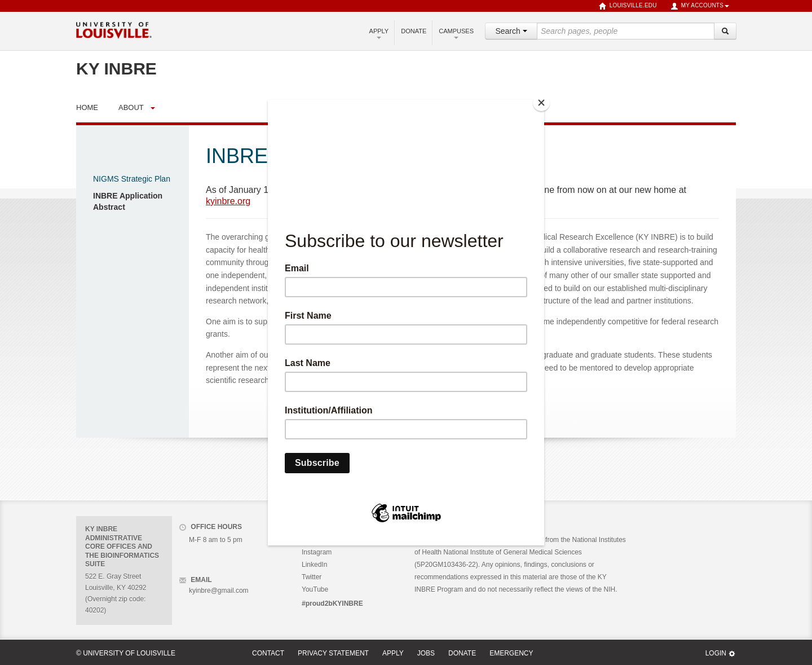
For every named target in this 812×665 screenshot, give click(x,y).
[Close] (541, 103)
